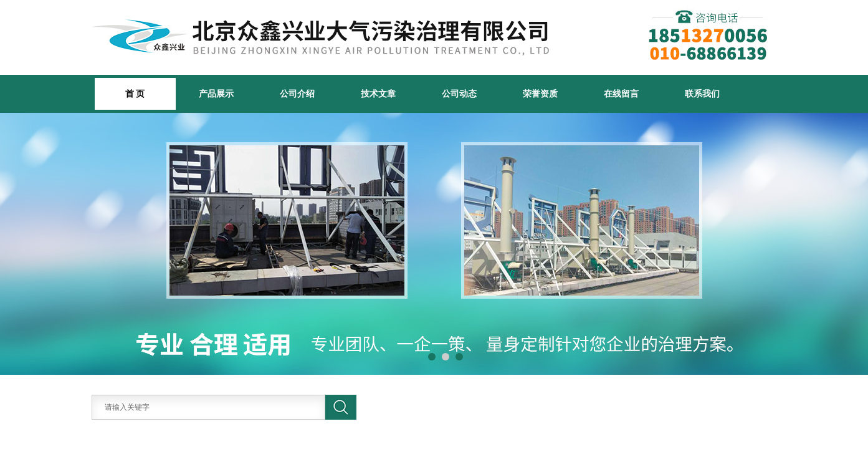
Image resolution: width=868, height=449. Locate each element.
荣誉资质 (540, 94)
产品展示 (216, 94)
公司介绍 (297, 94)
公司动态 (459, 94)
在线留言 (621, 94)
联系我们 (702, 94)
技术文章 (378, 94)
